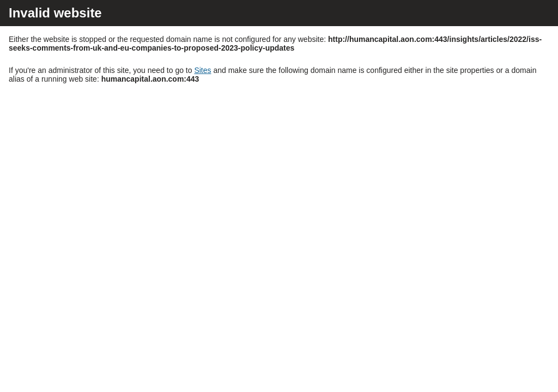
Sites (202, 70)
